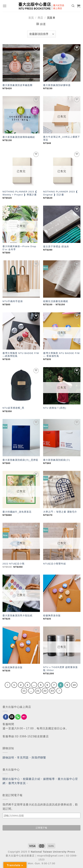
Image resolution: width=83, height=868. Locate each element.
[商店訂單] (41, 34)
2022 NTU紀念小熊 (14, 564)
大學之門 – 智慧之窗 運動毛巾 (60, 512)
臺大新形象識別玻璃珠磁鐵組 (19, 137)
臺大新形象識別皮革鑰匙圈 (17, 85)
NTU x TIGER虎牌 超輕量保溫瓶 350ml (60, 669)
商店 (40, 18)
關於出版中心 (11, 779)
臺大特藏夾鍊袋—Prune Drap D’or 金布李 (19, 248)
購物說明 (8, 758)
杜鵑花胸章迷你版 (13, 667)
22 (45, 691)
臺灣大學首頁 (17, 783)
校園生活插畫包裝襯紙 (56, 301)
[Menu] (5, 6)
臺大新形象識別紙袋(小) (57, 460)
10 (74, 685)
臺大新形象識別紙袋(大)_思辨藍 (20, 460)
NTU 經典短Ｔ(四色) (55, 408)
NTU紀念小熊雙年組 (54, 564)
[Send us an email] (12, 717)
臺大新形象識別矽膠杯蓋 (57, 85)
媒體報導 (49, 779)
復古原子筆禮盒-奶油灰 (56, 247)
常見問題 (23, 758)
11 (24, 691)
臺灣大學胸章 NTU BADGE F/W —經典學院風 (21, 355)
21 (38, 691)
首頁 (31, 18)
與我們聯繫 (39, 758)
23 (52, 691)
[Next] (59, 691)
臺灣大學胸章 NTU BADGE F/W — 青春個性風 (61, 355)
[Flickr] (24, 717)
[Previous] (8, 685)
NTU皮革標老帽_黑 (13, 408)
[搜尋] (73, 6)
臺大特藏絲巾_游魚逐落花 (17, 512)
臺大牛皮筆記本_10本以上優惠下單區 (62, 138)
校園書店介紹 (32, 779)
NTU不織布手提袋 (13, 301)
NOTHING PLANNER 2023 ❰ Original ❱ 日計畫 (61, 193)
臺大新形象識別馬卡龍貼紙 (17, 616)
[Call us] (18, 717)
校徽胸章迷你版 (52, 616)
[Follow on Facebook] (6, 717)
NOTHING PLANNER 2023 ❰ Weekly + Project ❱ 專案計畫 (20, 193)
